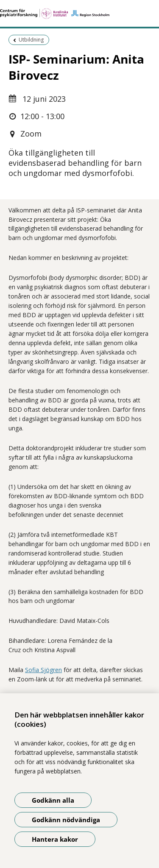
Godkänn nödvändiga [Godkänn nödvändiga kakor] (66, 820)
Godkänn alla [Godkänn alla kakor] (53, 800)
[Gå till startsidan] (79, 14)
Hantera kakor (55, 839)
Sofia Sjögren (43, 670)
